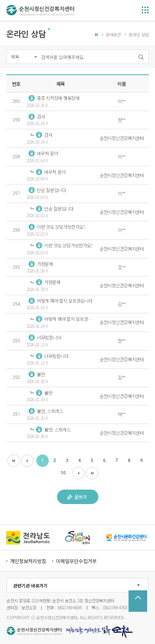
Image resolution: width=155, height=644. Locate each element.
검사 (37, 116)
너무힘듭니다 (45, 337)
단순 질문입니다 (47, 190)
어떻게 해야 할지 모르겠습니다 (61, 301)
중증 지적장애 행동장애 (54, 98)
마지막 (92, 473)
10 (63, 473)
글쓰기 (77, 497)
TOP (138, 601)
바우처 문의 (43, 153)
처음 (14, 461)
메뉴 (145, 10)
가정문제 (41, 264)
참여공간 (113, 34)
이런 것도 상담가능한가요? (57, 227)
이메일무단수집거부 (76, 561)
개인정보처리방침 (28, 561)
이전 (27, 461)
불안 (37, 374)
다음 (79, 473)
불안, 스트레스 (46, 411)
